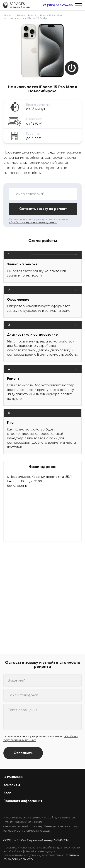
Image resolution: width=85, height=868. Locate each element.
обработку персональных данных (33, 222)
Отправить (23, 753)
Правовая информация (23, 801)
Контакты (12, 785)
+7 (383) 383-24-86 (58, 5)
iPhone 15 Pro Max (51, 15)
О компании (13, 777)
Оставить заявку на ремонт (43, 209)
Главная (9, 15)
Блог (7, 793)
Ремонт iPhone (27, 15)
